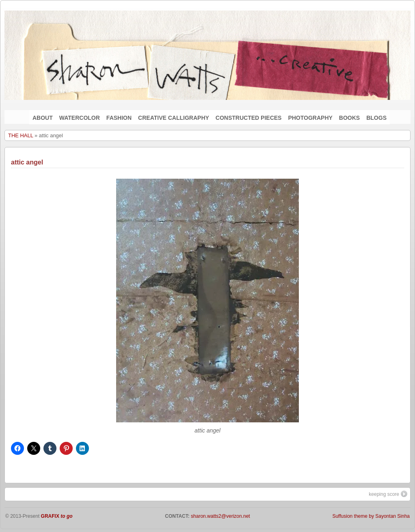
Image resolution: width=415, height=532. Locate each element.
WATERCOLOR (80, 118)
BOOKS (349, 118)
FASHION (119, 118)
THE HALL (21, 135)
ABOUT (43, 118)
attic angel (27, 162)
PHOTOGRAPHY (310, 118)
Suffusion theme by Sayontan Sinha (371, 516)
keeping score (388, 494)
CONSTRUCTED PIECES (249, 118)
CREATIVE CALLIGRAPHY (174, 118)
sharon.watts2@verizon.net (220, 516)
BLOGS (376, 118)
